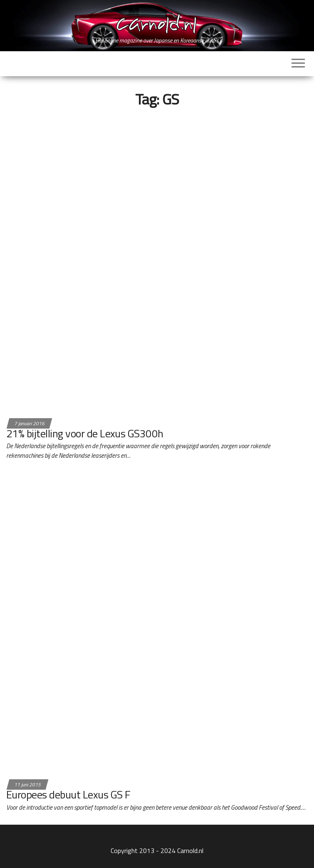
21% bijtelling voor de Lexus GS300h (85, 433)
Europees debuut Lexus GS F (68, 794)
